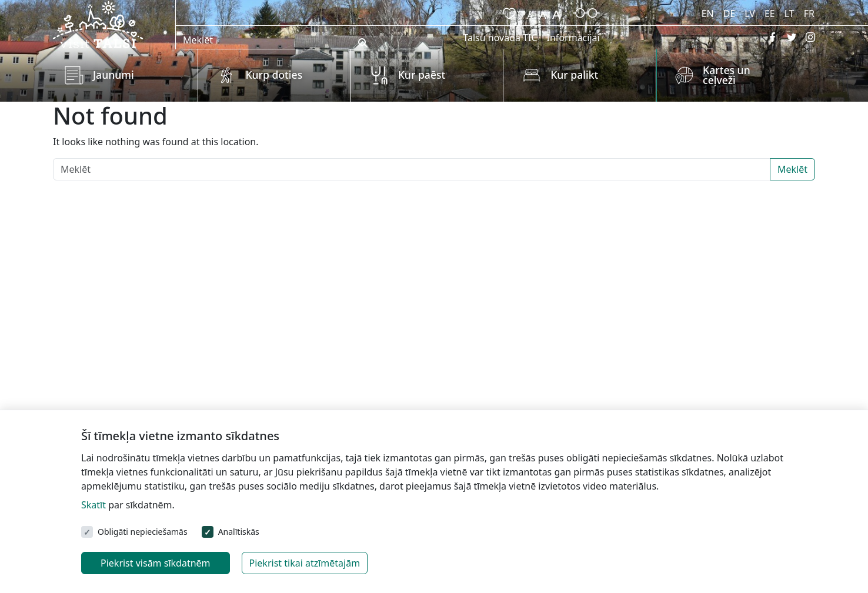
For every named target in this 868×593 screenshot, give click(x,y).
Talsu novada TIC (500, 38)
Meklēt (792, 169)
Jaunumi (113, 75)
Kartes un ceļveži (727, 75)
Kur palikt (574, 75)
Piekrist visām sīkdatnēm (156, 563)
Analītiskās (239, 532)
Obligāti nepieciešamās (143, 532)
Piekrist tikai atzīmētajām (305, 563)
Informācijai (573, 38)
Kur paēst (422, 75)
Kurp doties (274, 75)
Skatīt (94, 505)
